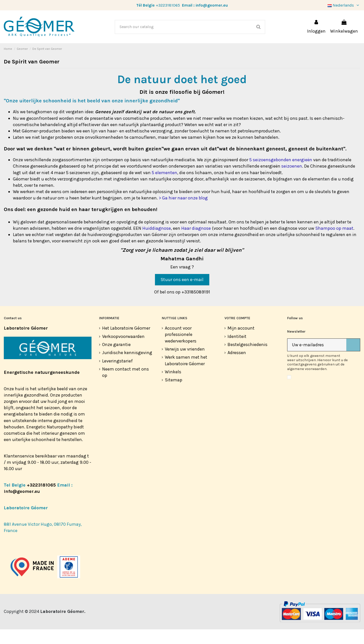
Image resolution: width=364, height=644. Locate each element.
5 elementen (164, 187)
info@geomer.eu (212, 5)
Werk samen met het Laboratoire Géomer (186, 375)
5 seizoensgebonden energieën (281, 174)
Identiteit (237, 351)
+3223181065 (168, 5)
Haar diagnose (196, 243)
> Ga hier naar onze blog (183, 213)
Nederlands (344, 5)
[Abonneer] (353, 360)
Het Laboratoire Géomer (126, 343)
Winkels (173, 386)
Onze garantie (116, 359)
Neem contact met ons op (126, 387)
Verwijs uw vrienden (185, 364)
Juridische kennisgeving (127, 367)
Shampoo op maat (334, 243)
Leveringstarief (117, 376)
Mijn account (241, 343)
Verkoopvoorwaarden (123, 351)
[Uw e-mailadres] (317, 360)
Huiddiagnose (157, 243)
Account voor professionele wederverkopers (181, 349)
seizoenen (292, 181)
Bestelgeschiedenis (247, 359)
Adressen (237, 367)
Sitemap (174, 395)
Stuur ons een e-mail (182, 294)
